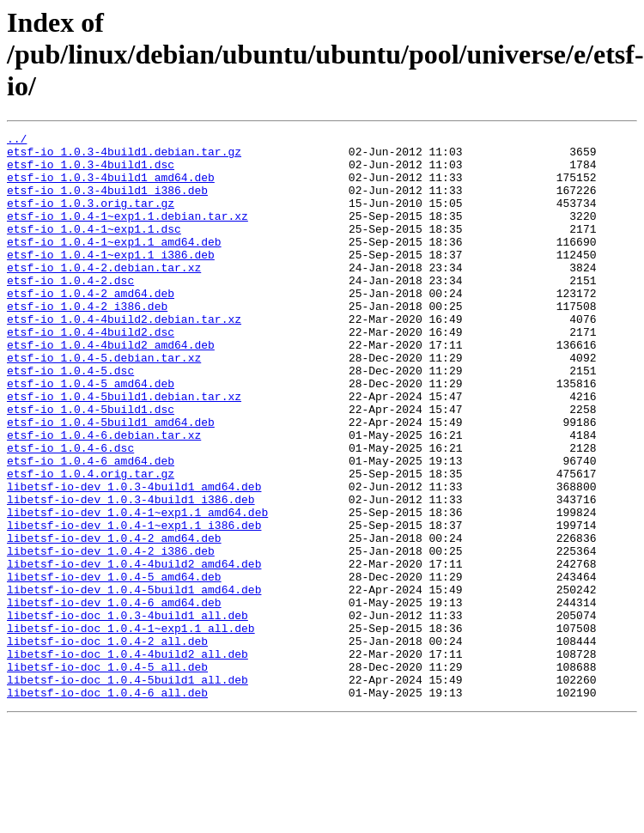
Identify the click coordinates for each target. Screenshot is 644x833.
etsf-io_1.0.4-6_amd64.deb (91, 527)
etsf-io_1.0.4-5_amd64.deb (91, 435)
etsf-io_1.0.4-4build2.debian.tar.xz (124, 357)
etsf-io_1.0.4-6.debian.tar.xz (104, 496)
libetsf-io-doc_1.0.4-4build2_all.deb (128, 759)
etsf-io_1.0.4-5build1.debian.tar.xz (124, 450)
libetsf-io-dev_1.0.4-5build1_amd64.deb (134, 682)
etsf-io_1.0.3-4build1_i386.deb (107, 203)
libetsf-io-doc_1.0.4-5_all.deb (107, 775)
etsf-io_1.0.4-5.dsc (70, 419)
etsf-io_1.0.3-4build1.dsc (91, 172)
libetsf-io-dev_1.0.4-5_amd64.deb (114, 666)
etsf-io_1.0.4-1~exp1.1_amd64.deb (114, 264)
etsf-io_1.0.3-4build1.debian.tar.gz (124, 156)
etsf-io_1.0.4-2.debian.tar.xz (104, 295)
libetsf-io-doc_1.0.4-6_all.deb (107, 806)
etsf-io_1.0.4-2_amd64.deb (91, 326)
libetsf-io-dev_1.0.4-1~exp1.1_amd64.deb (137, 589)
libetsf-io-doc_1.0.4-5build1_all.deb (128, 790)
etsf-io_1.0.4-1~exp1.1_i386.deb (111, 280)
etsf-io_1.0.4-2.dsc (70, 311)
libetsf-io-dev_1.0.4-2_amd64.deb (114, 620)
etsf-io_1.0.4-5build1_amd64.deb (111, 481)
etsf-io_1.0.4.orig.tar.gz (91, 543)
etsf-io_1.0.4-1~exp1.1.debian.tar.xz (128, 234)
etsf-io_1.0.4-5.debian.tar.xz (104, 404)
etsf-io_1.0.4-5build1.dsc (91, 465)
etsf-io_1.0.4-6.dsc (70, 512)
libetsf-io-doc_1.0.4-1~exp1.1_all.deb (131, 728)
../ (17, 141)
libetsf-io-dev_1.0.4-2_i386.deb (111, 635)
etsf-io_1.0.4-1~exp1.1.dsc (94, 249)
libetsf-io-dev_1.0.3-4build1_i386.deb (131, 574)
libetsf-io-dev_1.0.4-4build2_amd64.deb (134, 651)
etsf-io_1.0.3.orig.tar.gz (91, 218)
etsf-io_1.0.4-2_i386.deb (87, 342)
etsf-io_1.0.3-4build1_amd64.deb (111, 187)
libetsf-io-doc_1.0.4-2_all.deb (107, 744)
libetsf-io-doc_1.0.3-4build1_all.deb (128, 713)
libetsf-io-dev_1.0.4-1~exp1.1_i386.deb (134, 605)
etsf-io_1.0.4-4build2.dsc (91, 373)
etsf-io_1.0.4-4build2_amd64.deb (111, 388)
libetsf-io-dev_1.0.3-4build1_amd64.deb (134, 558)
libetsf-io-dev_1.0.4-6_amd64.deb (114, 697)
